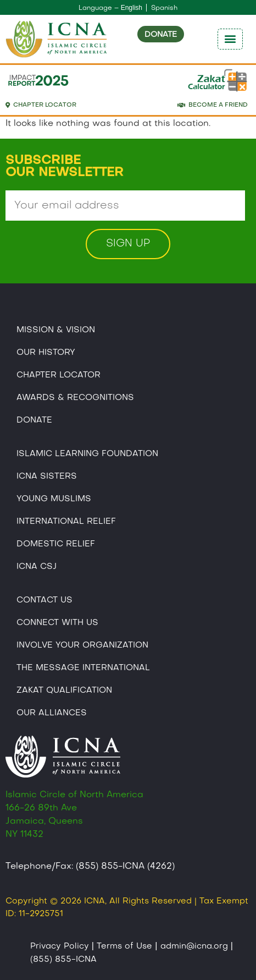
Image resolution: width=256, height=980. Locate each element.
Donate (34, 420)
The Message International (83, 668)
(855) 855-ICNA (63, 960)
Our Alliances (52, 713)
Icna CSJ (37, 567)
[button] (230, 39)
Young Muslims (54, 499)
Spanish (164, 8)
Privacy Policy (60, 946)
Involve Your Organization (82, 645)
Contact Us (44, 600)
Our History (46, 353)
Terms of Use (124, 946)
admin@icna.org (194, 946)
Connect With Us (57, 623)
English (132, 8)
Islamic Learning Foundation (87, 454)
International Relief (66, 522)
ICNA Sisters (47, 477)
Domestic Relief (56, 544)
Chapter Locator (59, 375)
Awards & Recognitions (75, 398)
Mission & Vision (56, 330)
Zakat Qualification (64, 691)
